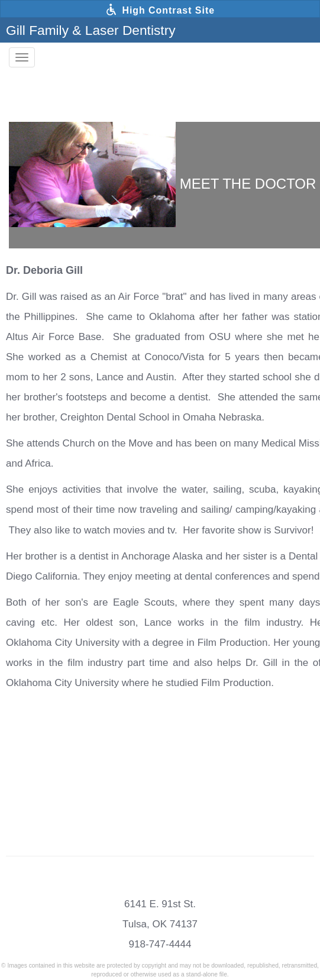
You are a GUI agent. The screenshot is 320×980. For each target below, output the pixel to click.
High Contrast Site (160, 9)
